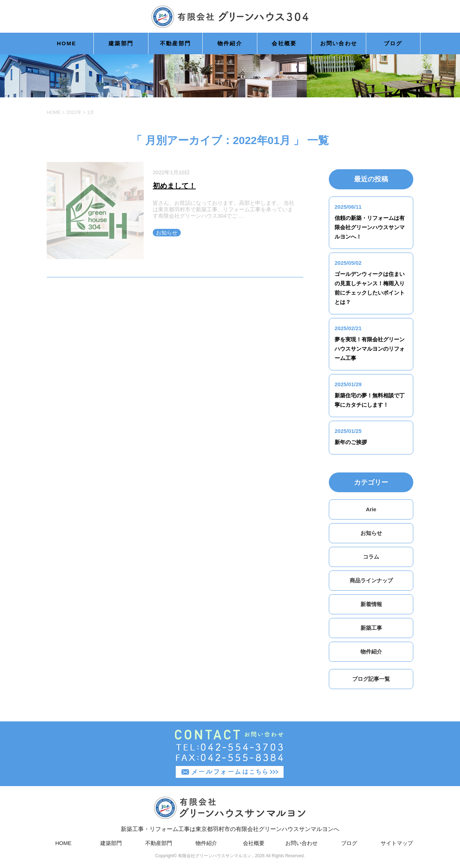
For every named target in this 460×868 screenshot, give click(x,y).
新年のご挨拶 (351, 442)
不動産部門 (175, 43)
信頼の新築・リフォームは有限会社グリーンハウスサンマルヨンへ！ (370, 227)
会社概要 (284, 43)
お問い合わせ (339, 43)
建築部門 (121, 43)
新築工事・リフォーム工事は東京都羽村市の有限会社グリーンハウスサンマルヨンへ (230, 814)
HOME (66, 43)
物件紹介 (230, 43)
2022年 (74, 112)
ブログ (393, 43)
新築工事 (371, 628)
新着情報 (371, 604)
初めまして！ (174, 186)
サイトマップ (397, 843)
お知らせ (167, 233)
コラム (371, 557)
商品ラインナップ (371, 580)
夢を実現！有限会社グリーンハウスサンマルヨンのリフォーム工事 (370, 349)
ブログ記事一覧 (371, 679)
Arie (371, 509)
